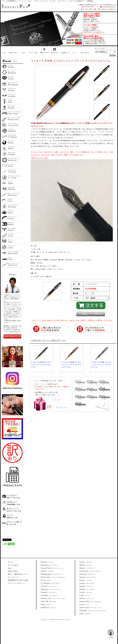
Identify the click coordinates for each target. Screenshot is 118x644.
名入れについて (13, 509)
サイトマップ (13, 577)
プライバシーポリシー (16, 583)
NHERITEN (15, 7)
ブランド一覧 (33, 53)
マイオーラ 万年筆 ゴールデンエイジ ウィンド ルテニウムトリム (101, 365)
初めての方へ (14, 53)
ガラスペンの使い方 (14, 522)
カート (75, 53)
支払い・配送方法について (18, 574)
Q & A (23, 53)
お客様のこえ (65, 53)
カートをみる (13, 565)
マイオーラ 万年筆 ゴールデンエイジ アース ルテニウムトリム (41, 365)
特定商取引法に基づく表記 (18, 580)
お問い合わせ (85, 53)
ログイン (10, 515)
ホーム (4, 53)
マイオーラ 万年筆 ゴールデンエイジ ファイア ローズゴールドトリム (71, 365)
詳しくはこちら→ (62, 407)
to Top (111, 631)
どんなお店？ (12, 495)
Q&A (10, 568)
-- (48, 562)
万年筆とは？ (12, 502)
